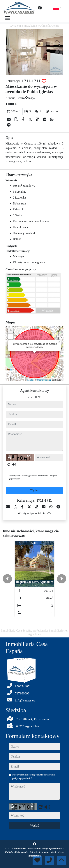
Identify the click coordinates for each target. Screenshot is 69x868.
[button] (7, 579)
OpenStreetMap (44, 380)
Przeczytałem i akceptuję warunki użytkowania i (33, 477)
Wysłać (34, 490)
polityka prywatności (22, 778)
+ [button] (11, 331)
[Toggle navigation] (8, 18)
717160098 (35, 397)
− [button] (11, 336)
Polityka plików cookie (17, 852)
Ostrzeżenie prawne (39, 852)
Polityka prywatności (52, 848)
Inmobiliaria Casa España (27, 848)
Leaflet (30, 380)
